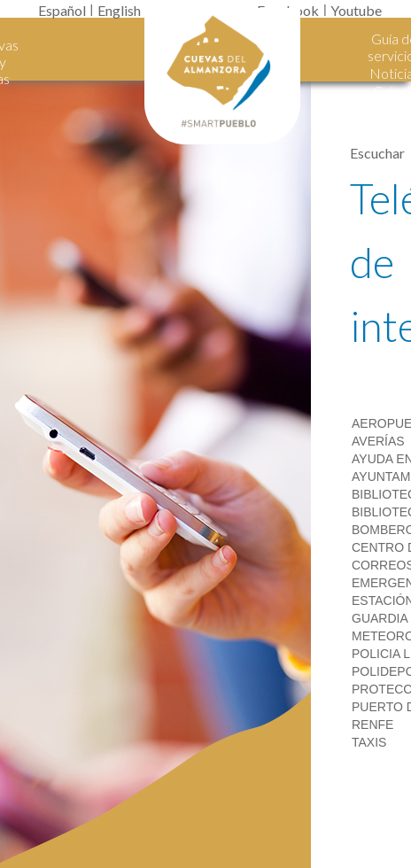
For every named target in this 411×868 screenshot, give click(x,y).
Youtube (356, 10)
